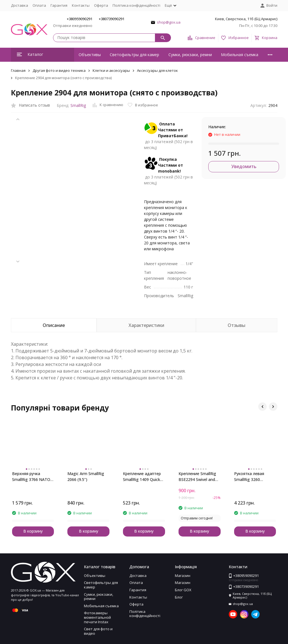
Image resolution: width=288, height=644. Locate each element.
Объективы (90, 55)
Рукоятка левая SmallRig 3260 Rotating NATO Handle (249, 477)
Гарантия (59, 5)
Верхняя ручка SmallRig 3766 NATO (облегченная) (31, 477)
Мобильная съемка (240, 55)
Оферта (101, 5)
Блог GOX (183, 590)
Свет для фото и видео (98, 631)
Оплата (39, 5)
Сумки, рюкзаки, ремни (190, 55)
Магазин (183, 576)
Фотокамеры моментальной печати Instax (97, 617)
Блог (179, 597)
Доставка (20, 5)
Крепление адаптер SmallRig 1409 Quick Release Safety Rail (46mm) (142, 477)
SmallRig (78, 105)
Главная (18, 70)
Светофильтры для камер (134, 55)
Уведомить (244, 166)
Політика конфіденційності (136, 5)
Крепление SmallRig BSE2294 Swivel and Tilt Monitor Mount (197, 477)
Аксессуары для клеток (157, 70)
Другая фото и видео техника (59, 70)
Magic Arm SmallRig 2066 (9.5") (86, 476)
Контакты (81, 5)
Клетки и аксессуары (111, 70)
